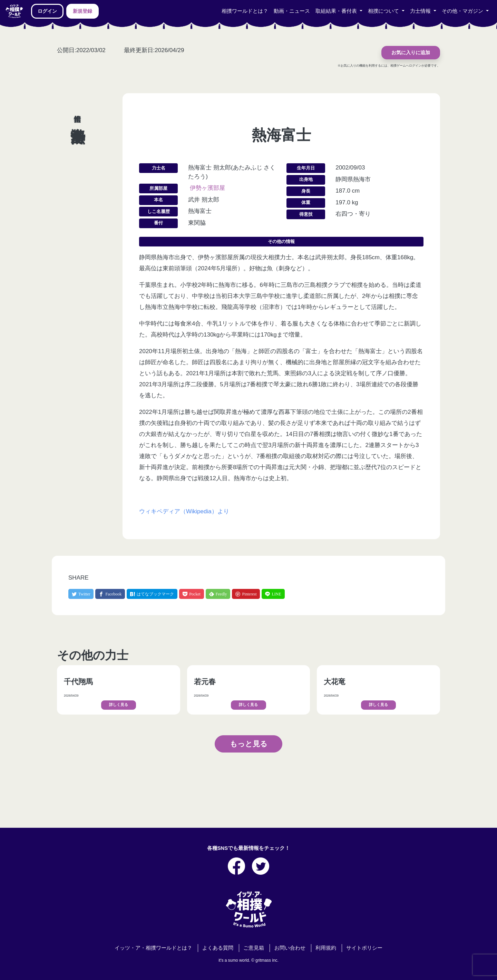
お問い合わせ (290, 948)
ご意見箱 (254, 948)
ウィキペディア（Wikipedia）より (184, 511)
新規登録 (82, 11)
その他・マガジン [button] (463, 11)
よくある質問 (218, 948)
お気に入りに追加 (411, 52)
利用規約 (326, 948)
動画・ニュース (292, 11)
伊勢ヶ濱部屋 (207, 188)
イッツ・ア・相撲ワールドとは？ (153, 948)
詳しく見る (119, 705)
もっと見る (249, 744)
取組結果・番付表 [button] (337, 11)
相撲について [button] (384, 11)
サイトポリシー (364, 948)
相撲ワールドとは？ (245, 11)
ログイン (47, 11)
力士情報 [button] (421, 11)
